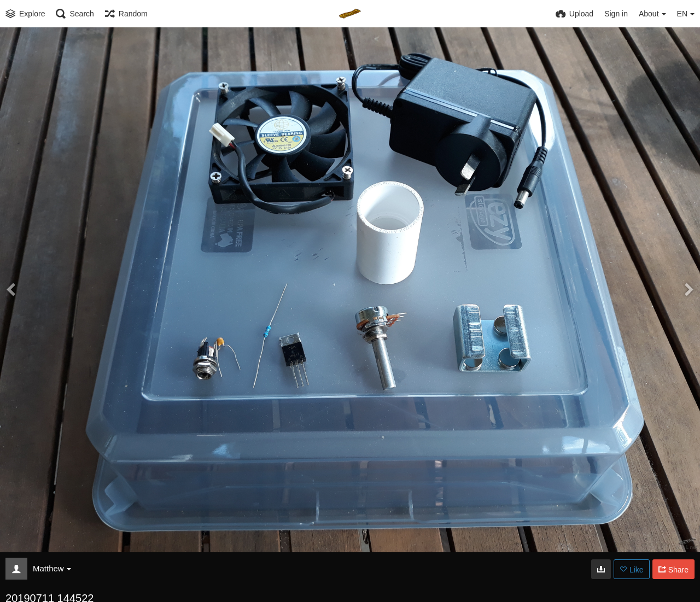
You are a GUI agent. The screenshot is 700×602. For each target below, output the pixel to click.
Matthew (52, 568)
